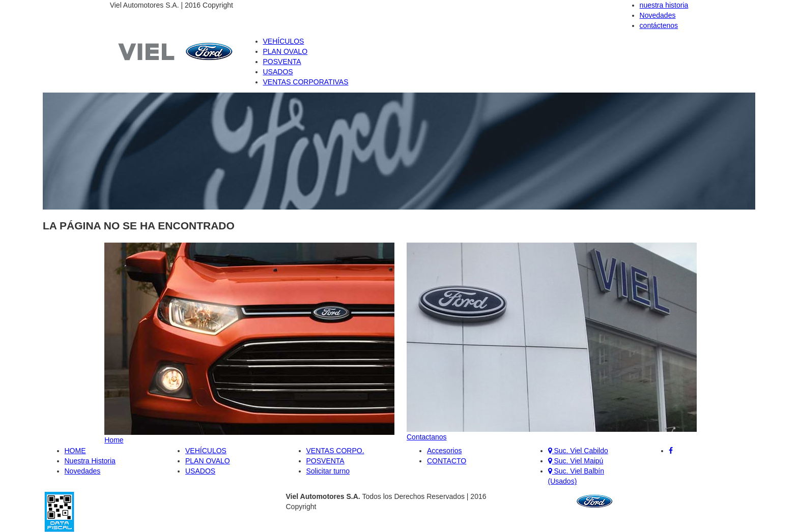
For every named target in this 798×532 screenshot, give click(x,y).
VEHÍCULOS (284, 41)
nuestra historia (664, 5)
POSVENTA (282, 62)
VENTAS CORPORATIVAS (306, 82)
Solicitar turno (328, 471)
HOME (75, 451)
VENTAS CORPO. (335, 451)
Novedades (658, 15)
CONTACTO (447, 461)
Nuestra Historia (90, 461)
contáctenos (659, 25)
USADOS (278, 72)
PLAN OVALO (286, 51)
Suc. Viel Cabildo (578, 451)
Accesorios (444, 451)
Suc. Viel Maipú (576, 461)
